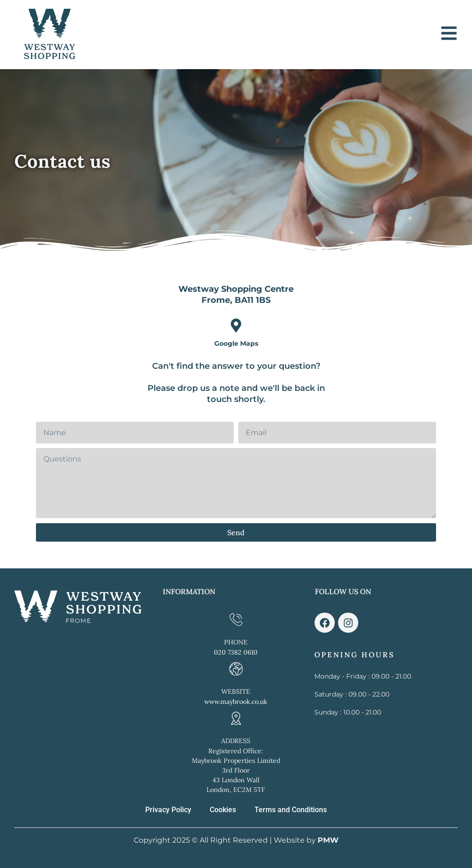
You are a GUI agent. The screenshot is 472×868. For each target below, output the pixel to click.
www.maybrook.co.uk (236, 702)
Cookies (223, 810)
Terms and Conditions (291, 810)
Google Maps (236, 343)
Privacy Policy (168, 810)
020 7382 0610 (236, 652)
